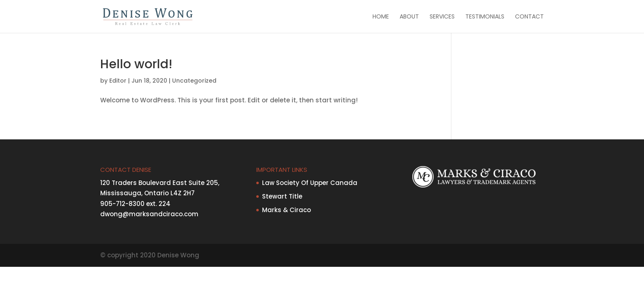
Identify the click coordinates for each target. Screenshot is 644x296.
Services (442, 17)
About (409, 17)
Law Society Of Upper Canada (310, 183)
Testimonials (485, 17)
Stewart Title (282, 196)
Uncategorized (194, 81)
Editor (118, 81)
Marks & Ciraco (286, 210)
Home (381, 17)
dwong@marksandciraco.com (149, 214)
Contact (529, 17)
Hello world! (136, 64)
